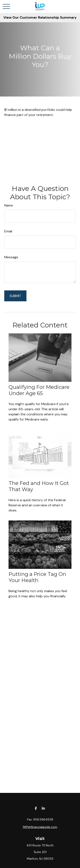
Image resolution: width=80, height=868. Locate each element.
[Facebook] (36, 808)
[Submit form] (15, 296)
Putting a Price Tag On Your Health (37, 577)
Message (11, 257)
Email (8, 231)
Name (9, 205)
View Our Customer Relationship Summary (40, 17)
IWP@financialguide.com (40, 827)
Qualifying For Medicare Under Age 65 (39, 390)
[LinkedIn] (43, 808)
